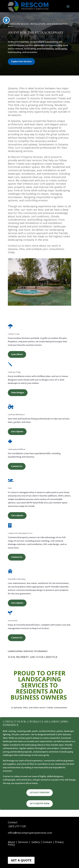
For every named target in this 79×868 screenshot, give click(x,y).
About (12, 842)
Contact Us (17, 466)
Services (23, 842)
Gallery (36, 842)
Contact (47, 842)
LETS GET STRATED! (40, 793)
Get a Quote (17, 432)
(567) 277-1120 (17, 826)
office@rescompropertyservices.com (30, 833)
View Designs (18, 393)
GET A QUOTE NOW (40, 804)
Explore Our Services (21, 62)
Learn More (17, 354)
